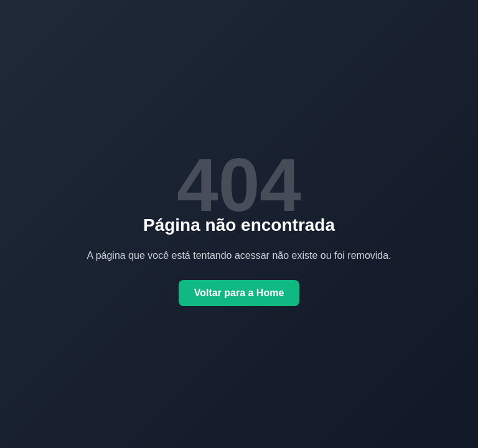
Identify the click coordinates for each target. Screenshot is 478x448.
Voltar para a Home (239, 293)
